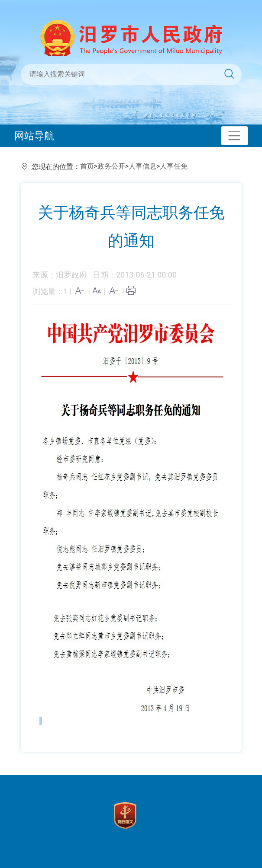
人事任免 (174, 166)
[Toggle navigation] (235, 136)
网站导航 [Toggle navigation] (34, 136)
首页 (87, 166)
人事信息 (142, 166)
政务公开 (111, 166)
